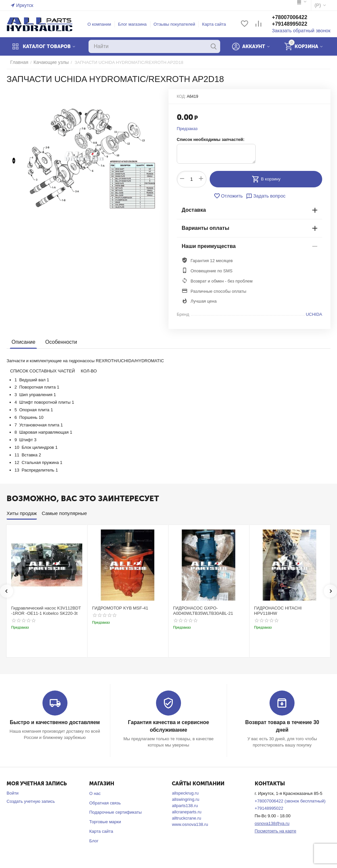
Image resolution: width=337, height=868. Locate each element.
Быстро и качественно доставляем (55, 722)
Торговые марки (105, 821)
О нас (95, 793)
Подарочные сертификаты (115, 812)
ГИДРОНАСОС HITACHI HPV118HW (278, 611)
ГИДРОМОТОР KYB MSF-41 (120, 608)
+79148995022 (295, 24)
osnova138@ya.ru (272, 823)
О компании (102, 24)
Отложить (230, 196)
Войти (13, 792)
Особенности (59, 342)
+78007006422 (295, 18)
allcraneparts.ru (187, 811)
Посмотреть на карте (275, 830)
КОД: (181, 96)
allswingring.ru (185, 799)
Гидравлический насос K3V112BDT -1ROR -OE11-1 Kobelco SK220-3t (46, 611)
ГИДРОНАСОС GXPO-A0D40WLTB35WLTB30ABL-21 (203, 611)
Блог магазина (135, 24)
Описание (23, 342)
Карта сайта (217, 24)
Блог (94, 840)
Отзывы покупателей (178, 24)
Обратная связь (105, 802)
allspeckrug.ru (185, 792)
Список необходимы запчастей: (211, 139)
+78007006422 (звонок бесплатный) (290, 800)
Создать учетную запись (31, 801)
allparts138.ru (185, 805)
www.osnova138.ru (190, 824)
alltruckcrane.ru (186, 817)
